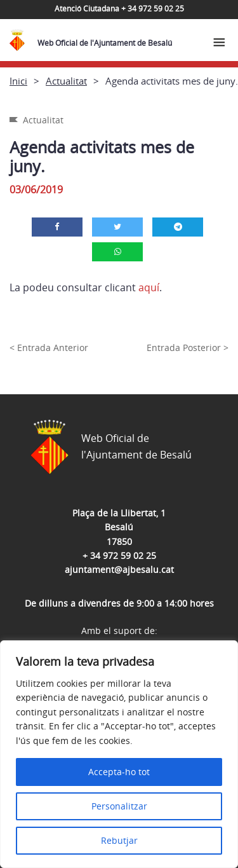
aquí (149, 287)
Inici (18, 81)
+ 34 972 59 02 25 (119, 555)
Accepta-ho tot (119, 772)
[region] (119, 754)
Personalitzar (119, 806)
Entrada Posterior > (188, 348)
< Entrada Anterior (49, 348)
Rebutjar (119, 840)
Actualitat (66, 81)
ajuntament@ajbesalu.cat (119, 569)
